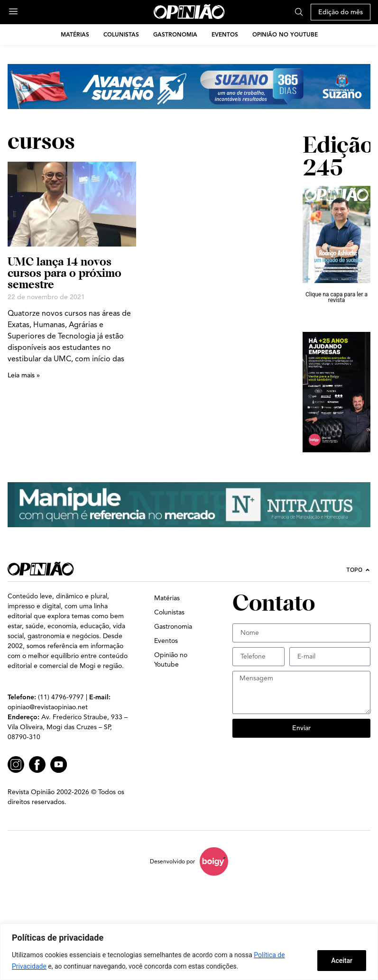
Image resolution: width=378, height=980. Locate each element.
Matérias (75, 34)
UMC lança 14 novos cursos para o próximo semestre (65, 273)
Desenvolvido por (172, 861)
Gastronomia (175, 34)
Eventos (225, 34)
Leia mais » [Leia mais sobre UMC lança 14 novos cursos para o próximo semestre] (24, 375)
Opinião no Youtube (285, 34)
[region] (189, 952)
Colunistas (121, 34)
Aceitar (342, 961)
